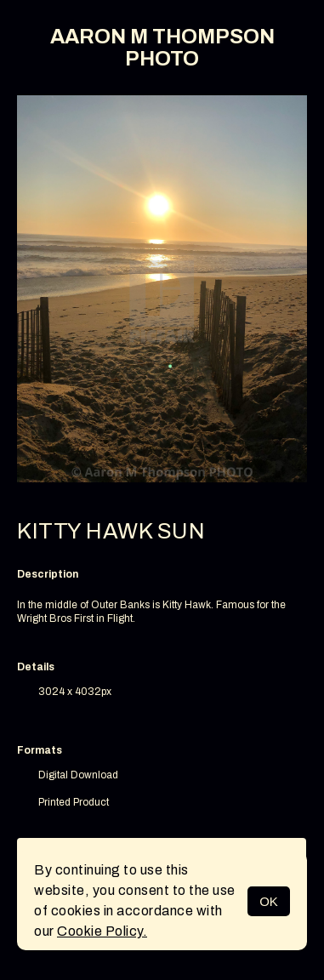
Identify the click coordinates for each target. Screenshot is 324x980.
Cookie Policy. (102, 931)
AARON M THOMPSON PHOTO (162, 48)
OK (269, 901)
